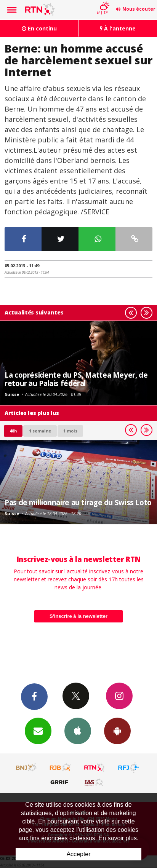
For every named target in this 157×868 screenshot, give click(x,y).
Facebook (34, 696)
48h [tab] (13, 431)
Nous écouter (139, 9)
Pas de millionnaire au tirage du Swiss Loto (78, 502)
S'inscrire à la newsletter (78, 616)
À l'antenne (118, 28)
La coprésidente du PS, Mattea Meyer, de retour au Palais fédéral (76, 379)
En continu (39, 28)
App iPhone (78, 731)
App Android (117, 731)
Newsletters (38, 731)
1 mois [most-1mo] (70, 431)
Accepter (78, 854)
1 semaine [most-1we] (40, 431)
